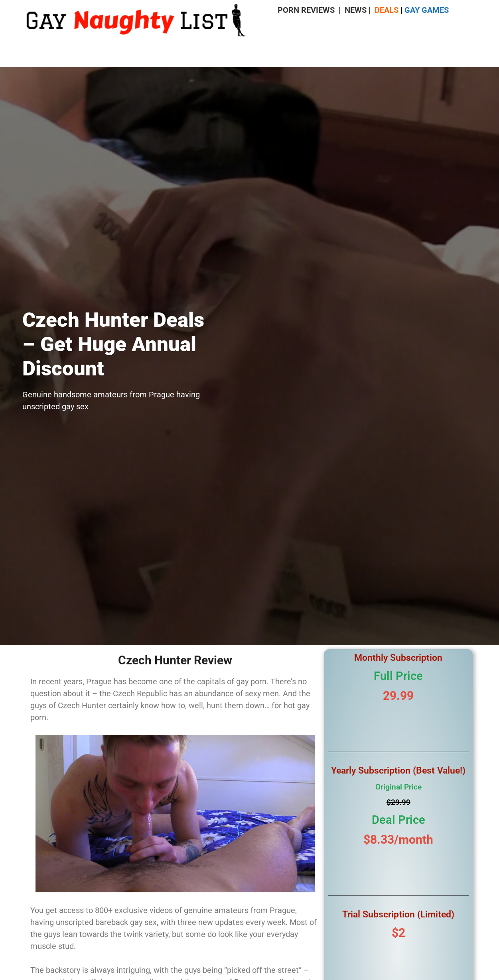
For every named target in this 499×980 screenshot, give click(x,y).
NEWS (356, 10)
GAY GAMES (427, 10)
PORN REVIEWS (306, 10)
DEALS (387, 10)
